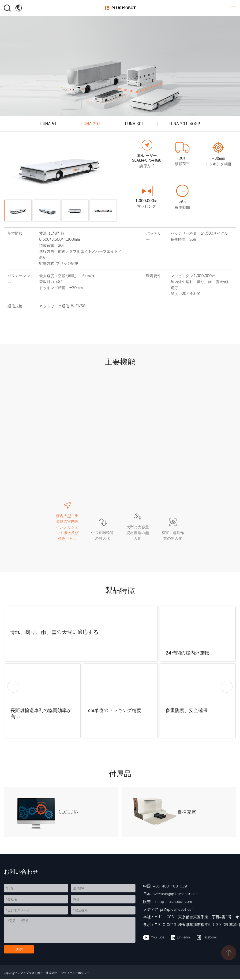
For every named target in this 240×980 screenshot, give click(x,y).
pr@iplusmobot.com (177, 910)
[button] (13, 688)
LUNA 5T (47, 124)
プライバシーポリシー (75, 974)
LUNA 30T (135, 124)
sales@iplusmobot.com (172, 903)
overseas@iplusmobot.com (176, 895)
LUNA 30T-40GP (186, 124)
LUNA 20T (90, 124)
